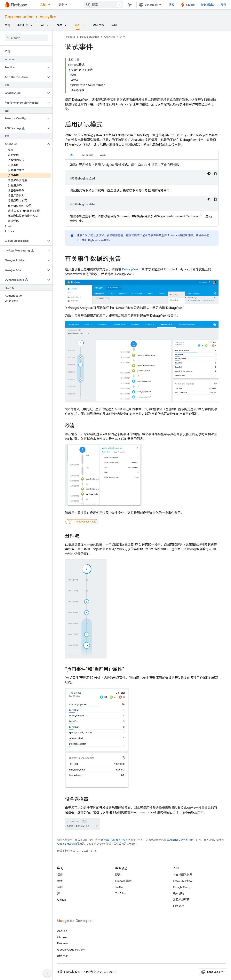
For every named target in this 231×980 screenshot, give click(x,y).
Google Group (182, 887)
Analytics (48, 17)
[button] (23, 67)
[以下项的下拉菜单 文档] (50, 5)
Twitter (119, 887)
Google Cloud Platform (71, 950)
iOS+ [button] (72, 155)
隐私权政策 (73, 972)
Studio (190, 5)
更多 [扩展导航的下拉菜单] (61, 5)
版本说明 (179, 893)
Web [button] (103, 155)
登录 (224, 5)
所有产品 (63, 956)
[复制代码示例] (215, 173)
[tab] (72, 155)
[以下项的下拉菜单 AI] (48, 25)
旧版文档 (179, 906)
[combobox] (104, 5)
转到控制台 (208, 5)
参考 (60, 881)
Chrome (62, 937)
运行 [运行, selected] (78, 25)
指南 (60, 875)
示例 (114, 25)
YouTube (120, 893)
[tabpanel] (142, 193)
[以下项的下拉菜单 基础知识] (33, 25)
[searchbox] (26, 38)
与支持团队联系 (183, 875)
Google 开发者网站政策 (71, 844)
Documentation (19, 17)
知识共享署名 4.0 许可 (118, 840)
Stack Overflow (183, 881)
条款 (60, 972)
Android (62, 931)
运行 (122, 37)
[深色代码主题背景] (209, 173)
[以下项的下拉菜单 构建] (67, 25)
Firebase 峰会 (123, 881)
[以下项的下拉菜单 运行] (85, 25)
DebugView (130, 269)
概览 (7, 25)
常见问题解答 (181, 900)
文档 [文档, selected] (43, 5)
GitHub (62, 900)
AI (42, 25)
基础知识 (23, 25)
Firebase (70, 37)
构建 (59, 25)
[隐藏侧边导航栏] (47, 973)
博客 (171, 5)
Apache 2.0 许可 (179, 840)
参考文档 (99, 25)
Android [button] (87, 155)
